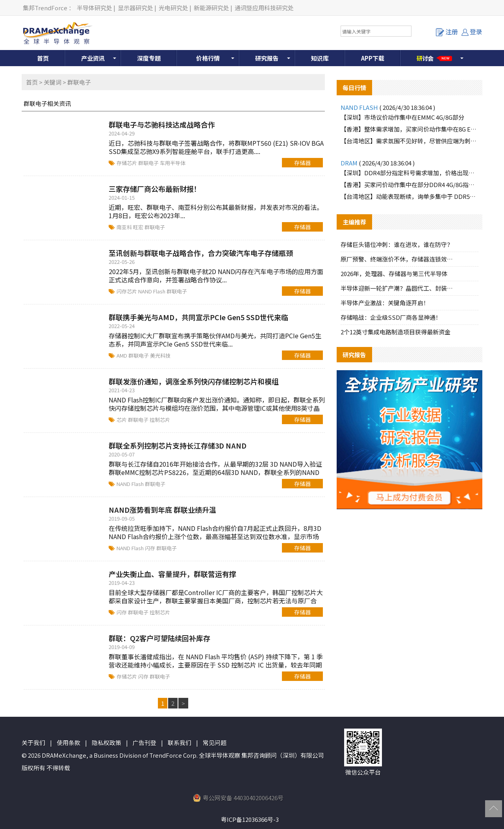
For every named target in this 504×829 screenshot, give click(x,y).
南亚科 (125, 227)
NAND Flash (152, 291)
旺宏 (139, 227)
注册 (447, 32)
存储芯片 (127, 163)
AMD (122, 355)
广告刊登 (145, 743)
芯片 (122, 420)
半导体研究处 (94, 8)
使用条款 (69, 743)
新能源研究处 (211, 8)
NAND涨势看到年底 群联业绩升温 (162, 510)
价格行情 (208, 58)
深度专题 (149, 58)
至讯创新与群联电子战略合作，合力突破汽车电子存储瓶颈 (201, 253)
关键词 (53, 82)
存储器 (302, 163)
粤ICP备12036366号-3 (250, 819)
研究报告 (267, 58)
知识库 (320, 58)
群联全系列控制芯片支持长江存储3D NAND (178, 445)
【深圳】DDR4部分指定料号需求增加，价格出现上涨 (409, 173)
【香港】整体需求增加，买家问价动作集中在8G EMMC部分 (409, 129)
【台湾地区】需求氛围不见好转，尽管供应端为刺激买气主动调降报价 (409, 141)
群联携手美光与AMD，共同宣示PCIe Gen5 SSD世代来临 (198, 317)
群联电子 (149, 163)
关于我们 (33, 743)
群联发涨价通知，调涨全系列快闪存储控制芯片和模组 (194, 381)
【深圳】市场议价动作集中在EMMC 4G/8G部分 (402, 117)
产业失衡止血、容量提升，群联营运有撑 (172, 574)
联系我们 (180, 743)
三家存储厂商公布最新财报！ (155, 189)
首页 (43, 58)
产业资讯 (93, 58)
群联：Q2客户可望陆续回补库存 (159, 638)
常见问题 (215, 743)
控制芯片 (160, 420)
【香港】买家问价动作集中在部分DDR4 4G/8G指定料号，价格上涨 (409, 185)
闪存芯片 (127, 291)
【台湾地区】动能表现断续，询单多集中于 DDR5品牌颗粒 (409, 196)
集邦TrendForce (45, 8)
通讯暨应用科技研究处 (264, 8)
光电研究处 (173, 8)
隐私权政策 (107, 743)
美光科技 (160, 355)
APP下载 (373, 58)
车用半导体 (173, 163)
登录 (472, 32)
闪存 (151, 548)
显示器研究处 (135, 8)
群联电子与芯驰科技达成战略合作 (162, 124)
